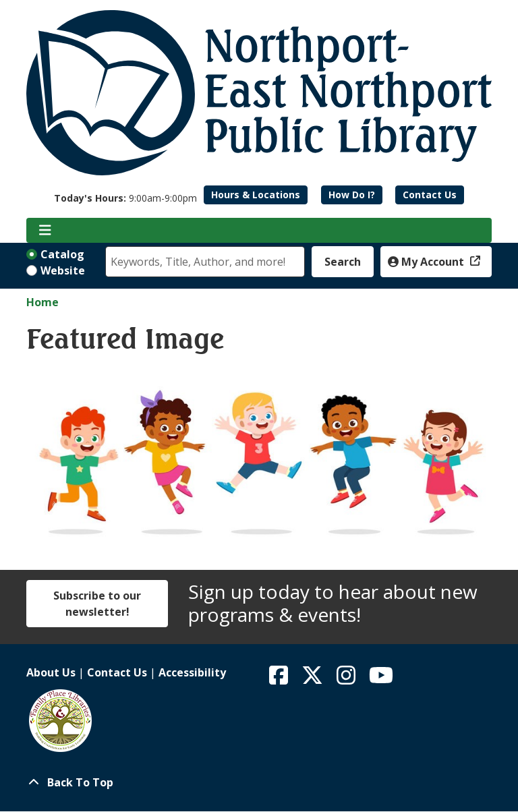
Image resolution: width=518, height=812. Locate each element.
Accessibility (192, 672)
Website (63, 270)
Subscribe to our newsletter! (97, 604)
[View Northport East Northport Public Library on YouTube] (381, 679)
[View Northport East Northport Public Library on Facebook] (280, 679)
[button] (125, 198)
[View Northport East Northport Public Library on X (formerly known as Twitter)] (314, 679)
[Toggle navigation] (45, 231)
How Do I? (352, 195)
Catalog (62, 254)
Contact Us (430, 195)
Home (42, 302)
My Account (427, 262)
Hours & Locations (256, 195)
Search (343, 262)
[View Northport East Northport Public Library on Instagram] (347, 679)
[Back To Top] (259, 782)
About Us (51, 672)
